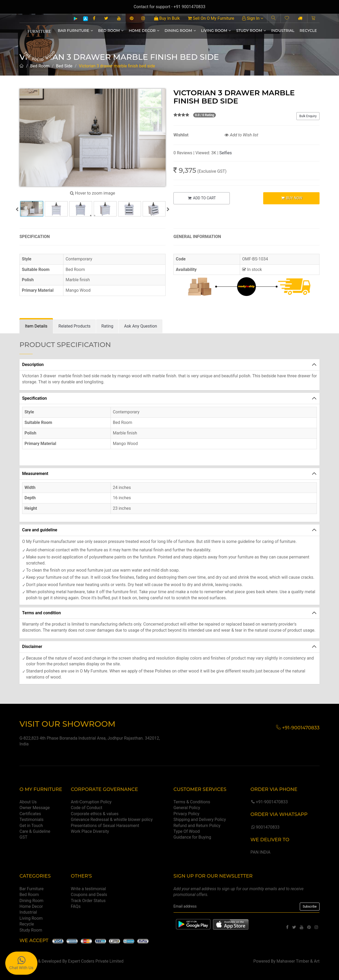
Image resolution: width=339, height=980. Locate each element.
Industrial (283, 31)
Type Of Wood (187, 831)
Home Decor (144, 31)
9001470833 (265, 827)
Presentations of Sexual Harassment (105, 826)
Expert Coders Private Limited (96, 961)
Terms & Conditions (192, 802)
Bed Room (111, 31)
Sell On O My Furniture (211, 18)
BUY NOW (291, 198)
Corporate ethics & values (95, 814)
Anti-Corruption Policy (91, 802)
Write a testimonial (88, 889)
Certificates (30, 814)
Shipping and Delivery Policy (200, 820)
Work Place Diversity (90, 831)
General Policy (187, 808)
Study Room (251, 31)
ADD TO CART (202, 198)
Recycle (308, 31)
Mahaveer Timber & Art (298, 961)
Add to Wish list (241, 135)
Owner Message (35, 808)
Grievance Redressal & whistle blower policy (112, 820)
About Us (28, 802)
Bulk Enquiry (308, 116)
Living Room (216, 31)
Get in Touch (31, 826)
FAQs (76, 906)
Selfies (225, 153)
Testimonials (31, 820)
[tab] (36, 326)
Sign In (253, 18)
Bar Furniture (75, 31)
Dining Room (180, 31)
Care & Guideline (35, 831)
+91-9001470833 (269, 802)
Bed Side (64, 66)
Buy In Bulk (167, 18)
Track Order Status (88, 901)
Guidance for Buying (192, 837)
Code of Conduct (87, 808)
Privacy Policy (186, 814)
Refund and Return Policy (197, 826)
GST (23, 837)
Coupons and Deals (89, 895)
